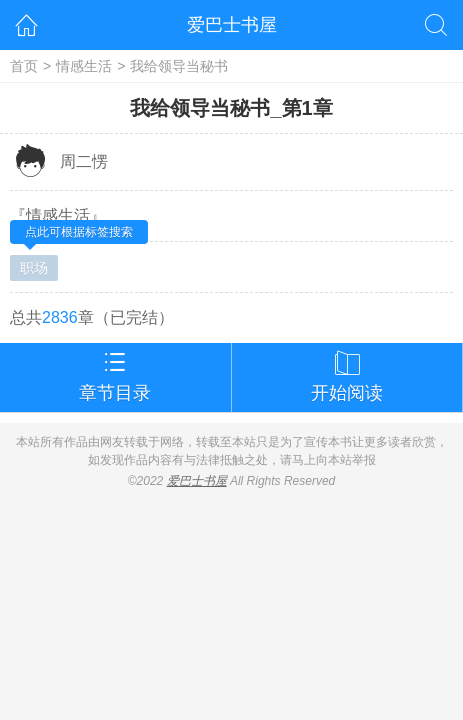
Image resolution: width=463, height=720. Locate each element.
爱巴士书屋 (232, 25)
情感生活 (84, 66)
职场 (34, 268)
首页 (24, 66)
